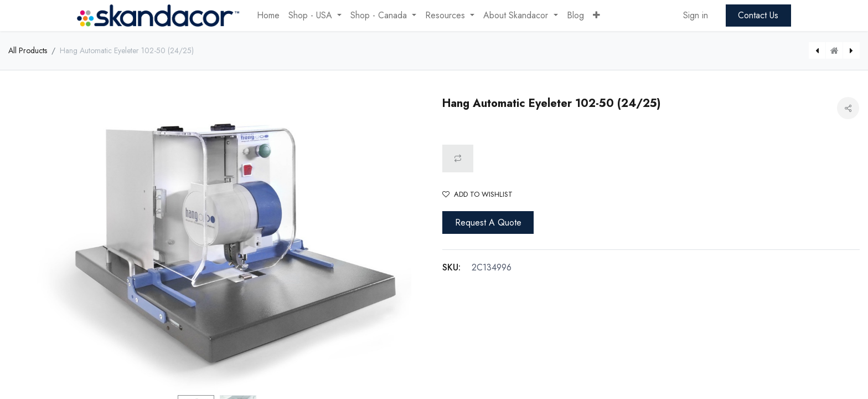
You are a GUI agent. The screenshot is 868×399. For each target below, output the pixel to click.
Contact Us (758, 15)
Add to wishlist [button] (477, 194)
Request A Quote (488, 222)
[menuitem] (268, 16)
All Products (28, 50)
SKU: (451, 267)
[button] (596, 16)
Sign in (696, 15)
